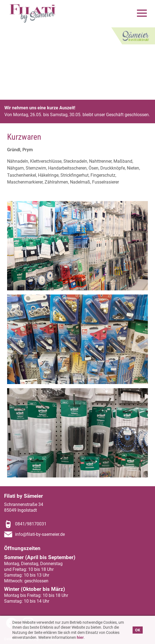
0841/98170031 (31, 524)
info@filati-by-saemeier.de (40, 534)
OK (138, 630)
